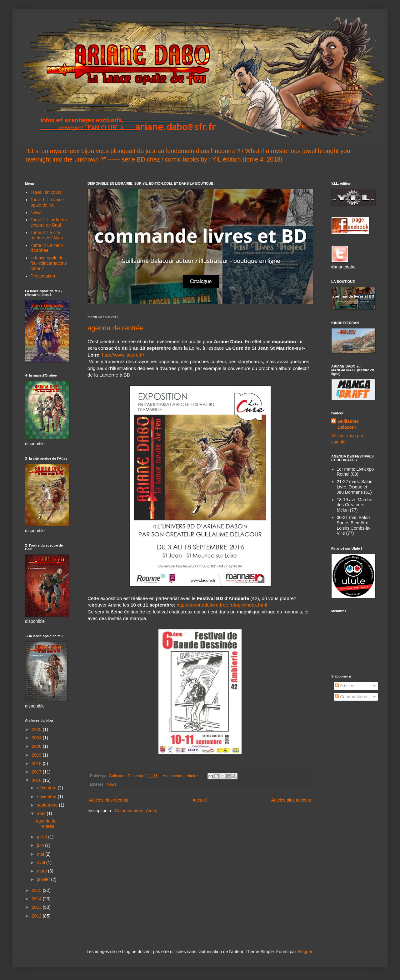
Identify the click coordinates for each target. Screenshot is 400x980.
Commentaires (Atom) (136, 811)
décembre (47, 788)
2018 (37, 763)
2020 (37, 746)
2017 (37, 772)
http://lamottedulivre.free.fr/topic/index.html (222, 605)
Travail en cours (46, 192)
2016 (37, 780)
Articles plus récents (109, 800)
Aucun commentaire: (181, 776)
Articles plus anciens (291, 800)
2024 (37, 738)
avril (42, 862)
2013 (37, 907)
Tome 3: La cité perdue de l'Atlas (47, 235)
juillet (42, 837)
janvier (44, 879)
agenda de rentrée (116, 328)
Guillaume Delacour (348, 424)
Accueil (200, 800)
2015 (37, 890)
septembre (48, 805)
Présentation (43, 276)
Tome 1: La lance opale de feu (47, 202)
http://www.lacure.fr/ (123, 355)
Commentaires (352, 697)
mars (42, 871)
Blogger (305, 952)
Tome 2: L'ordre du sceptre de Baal (49, 222)
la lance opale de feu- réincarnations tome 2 (49, 263)
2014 (37, 899)
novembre (47, 797)
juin (41, 845)
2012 (37, 916)
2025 (37, 729)
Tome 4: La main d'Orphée (47, 248)
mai (41, 854)
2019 (37, 755)
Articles (345, 686)
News (112, 784)
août (42, 813)
